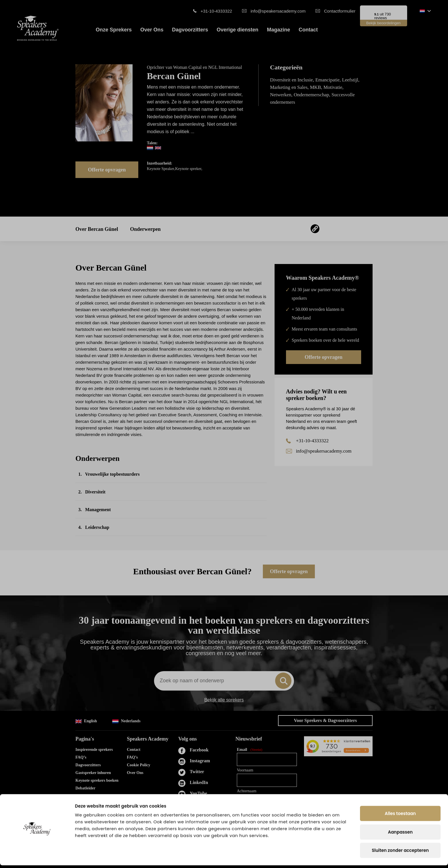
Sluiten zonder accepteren (400, 853)
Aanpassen (400, 835)
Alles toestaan (400, 816)
